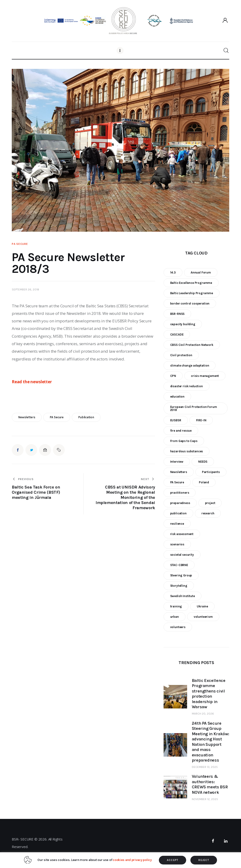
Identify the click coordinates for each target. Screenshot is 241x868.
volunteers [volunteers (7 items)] (178, 627)
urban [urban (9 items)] (175, 617)
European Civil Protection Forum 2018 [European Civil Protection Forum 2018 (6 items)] (194, 408)
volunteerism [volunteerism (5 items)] (203, 617)
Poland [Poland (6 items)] (204, 482)
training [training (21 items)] (176, 606)
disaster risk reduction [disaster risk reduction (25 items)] (187, 386)
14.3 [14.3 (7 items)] (173, 272)
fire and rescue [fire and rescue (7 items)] (181, 431)
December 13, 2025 (205, 767)
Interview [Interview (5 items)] (177, 462)
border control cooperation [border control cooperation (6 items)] (190, 303)
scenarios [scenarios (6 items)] (177, 544)
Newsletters (27, 417)
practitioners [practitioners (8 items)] (180, 493)
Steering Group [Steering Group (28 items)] (181, 575)
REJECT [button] (204, 860)
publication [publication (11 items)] (178, 513)
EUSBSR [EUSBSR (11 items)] (176, 420)
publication (86, 417)
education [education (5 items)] (177, 397)
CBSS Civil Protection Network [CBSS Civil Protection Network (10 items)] (192, 345)
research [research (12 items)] (208, 513)
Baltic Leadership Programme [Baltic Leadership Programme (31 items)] (192, 293)
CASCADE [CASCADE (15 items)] (177, 334)
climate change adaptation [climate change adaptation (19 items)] (190, 366)
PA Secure (20, 244)
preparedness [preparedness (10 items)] (180, 503)
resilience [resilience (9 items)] (177, 524)
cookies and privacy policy (132, 860)
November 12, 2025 (205, 799)
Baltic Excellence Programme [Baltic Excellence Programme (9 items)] (191, 283)
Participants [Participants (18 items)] (211, 472)
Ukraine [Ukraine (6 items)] (202, 606)
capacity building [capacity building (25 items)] (183, 324)
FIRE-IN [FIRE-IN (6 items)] (201, 420)
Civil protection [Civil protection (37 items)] (181, 355)
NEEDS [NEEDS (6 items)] (203, 462)
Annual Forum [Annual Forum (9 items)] (201, 272)
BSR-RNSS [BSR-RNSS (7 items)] (177, 314)
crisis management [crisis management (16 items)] (205, 376)
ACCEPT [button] (173, 860)
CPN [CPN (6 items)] (173, 376)
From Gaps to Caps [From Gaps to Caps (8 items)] (184, 441)
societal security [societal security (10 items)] (182, 555)
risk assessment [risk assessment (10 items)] (182, 534)
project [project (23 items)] (210, 503)
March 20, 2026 (203, 714)
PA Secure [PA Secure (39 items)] (177, 482)
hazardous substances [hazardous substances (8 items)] (187, 451)
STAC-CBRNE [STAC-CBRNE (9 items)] (179, 565)
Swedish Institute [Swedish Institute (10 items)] (183, 596)
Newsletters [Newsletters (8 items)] (179, 472)
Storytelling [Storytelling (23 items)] (179, 586)
